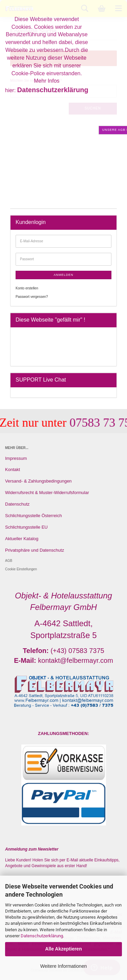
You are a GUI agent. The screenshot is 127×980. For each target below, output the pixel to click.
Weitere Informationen (63, 966)
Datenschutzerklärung (42, 936)
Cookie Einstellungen (21, 569)
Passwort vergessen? (32, 297)
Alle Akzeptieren (63, 949)
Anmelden (63, 275)
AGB (9, 561)
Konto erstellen (27, 288)
